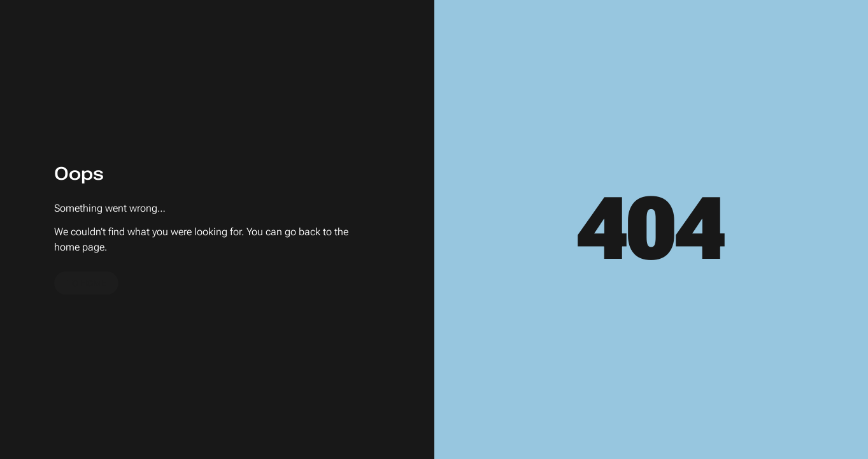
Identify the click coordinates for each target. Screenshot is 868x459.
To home (87, 283)
